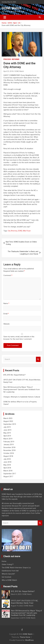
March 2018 (8, 471)
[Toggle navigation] (5, 17)
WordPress (29, 640)
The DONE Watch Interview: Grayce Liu (16, 568)
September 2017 (10, 474)
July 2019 (7, 427)
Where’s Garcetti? (8, 574)
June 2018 (7, 462)
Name (6, 303)
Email (6, 314)
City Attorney (12, 231)
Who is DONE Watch (9, 580)
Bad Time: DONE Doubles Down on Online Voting (21, 243)
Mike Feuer (27, 231)
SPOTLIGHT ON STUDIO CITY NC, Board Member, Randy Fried (25, 602)
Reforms (16, 59)
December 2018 (9, 447)
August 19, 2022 (17, 606)
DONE (20, 231)
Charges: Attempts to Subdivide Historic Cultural (22, 397)
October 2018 (9, 453)
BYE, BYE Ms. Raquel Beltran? (15, 375)
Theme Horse (25, 637)
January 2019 (9, 445)
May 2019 (7, 433)
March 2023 (8, 418)
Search (38, 359)
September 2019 (10, 424)
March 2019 (8, 439)
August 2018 (8, 456)
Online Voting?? (8, 564)
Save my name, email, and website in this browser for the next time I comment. (19, 338)
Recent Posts (10, 586)
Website (7, 324)
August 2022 (8, 421)
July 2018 (7, 459)
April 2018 (7, 468)
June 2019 (7, 430)
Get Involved (6, 577)
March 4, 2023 (16, 594)
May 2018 (7, 465)
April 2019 (7, 436)
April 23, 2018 (8, 71)
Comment (8, 275)
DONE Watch (12, 8)
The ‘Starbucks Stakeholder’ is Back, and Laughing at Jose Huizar (23, 253)
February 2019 (9, 442)
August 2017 (8, 477)
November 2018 (9, 450)
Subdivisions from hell (10, 571)
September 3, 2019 (18, 618)
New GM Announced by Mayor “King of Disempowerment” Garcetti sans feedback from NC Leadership (22, 390)
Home (4, 561)
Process (7, 59)
